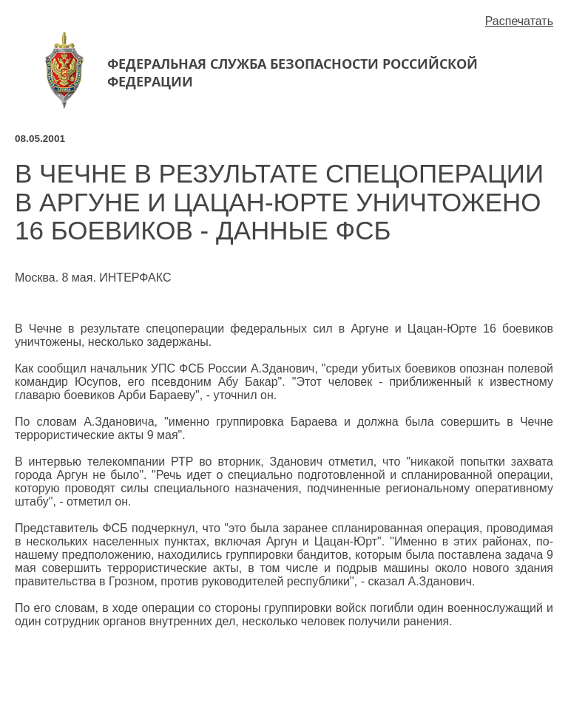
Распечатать (519, 21)
